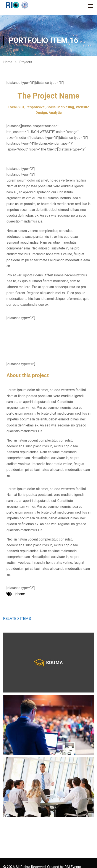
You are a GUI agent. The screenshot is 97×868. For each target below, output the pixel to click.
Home (8, 62)
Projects (26, 62)
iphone (20, 594)
